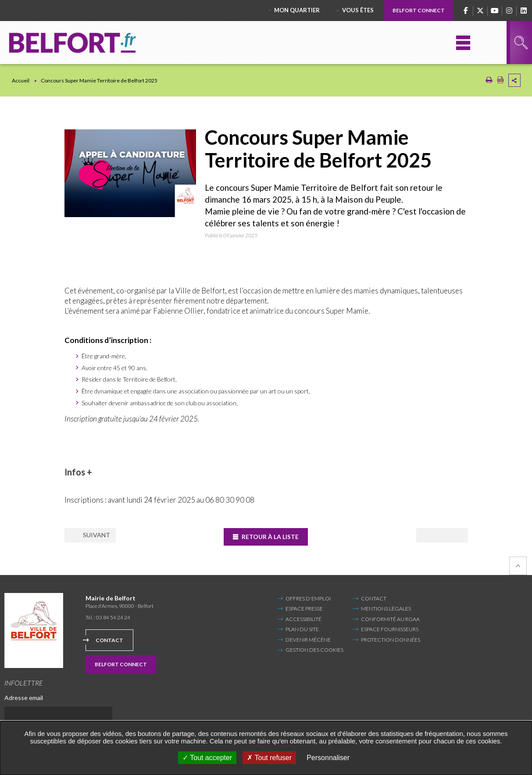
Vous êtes (358, 10)
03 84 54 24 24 (113, 617)
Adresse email (24, 697)
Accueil (21, 80)
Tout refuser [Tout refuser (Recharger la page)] (269, 758)
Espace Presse (304, 609)
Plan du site (302, 629)
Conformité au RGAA (390, 619)
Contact (109, 640)
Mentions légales (386, 609)
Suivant (434, 536)
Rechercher (521, 43)
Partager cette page (514, 80)
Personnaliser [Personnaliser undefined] (328, 758)
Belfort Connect (419, 10)
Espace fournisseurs (390, 629)
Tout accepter (207, 758)
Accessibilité (303, 619)
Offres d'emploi (308, 598)
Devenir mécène (308, 639)
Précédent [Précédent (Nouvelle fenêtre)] (99, 536)
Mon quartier (297, 10)
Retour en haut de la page (518, 566)
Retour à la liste (271, 537)
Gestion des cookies (314, 650)
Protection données (391, 639)
